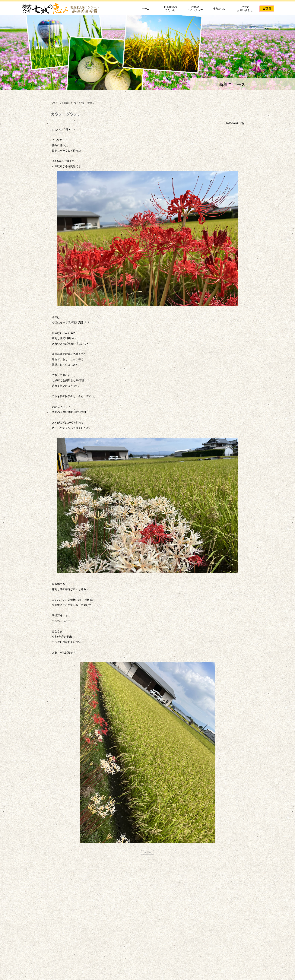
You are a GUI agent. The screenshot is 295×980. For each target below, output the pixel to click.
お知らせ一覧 (70, 103)
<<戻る (147, 852)
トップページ (55, 103)
